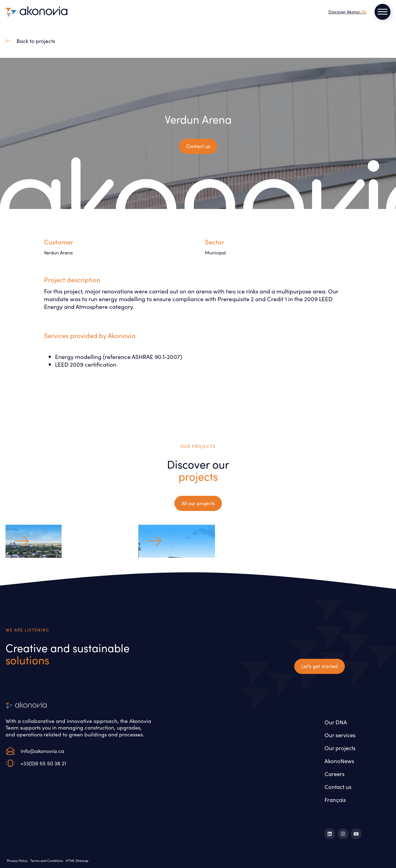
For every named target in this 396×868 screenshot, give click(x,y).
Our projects (340, 748)
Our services (340, 735)
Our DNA (336, 722)
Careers (335, 774)
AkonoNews (339, 761)
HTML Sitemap (77, 860)
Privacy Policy (17, 860)
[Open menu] (383, 12)
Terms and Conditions (47, 860)
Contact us (338, 787)
